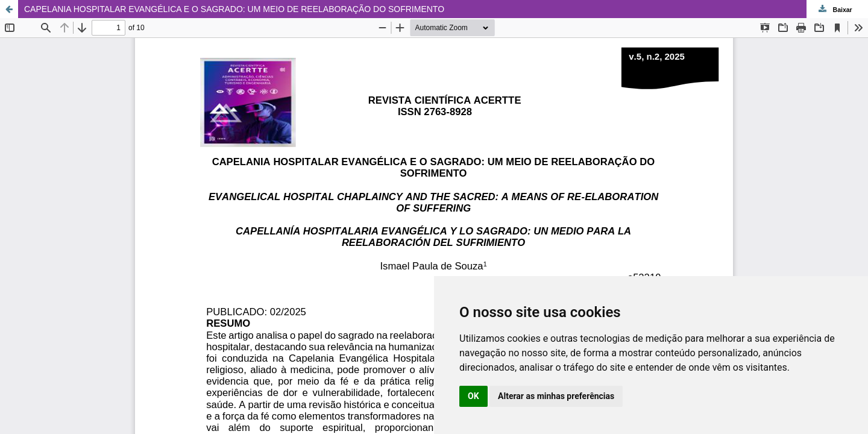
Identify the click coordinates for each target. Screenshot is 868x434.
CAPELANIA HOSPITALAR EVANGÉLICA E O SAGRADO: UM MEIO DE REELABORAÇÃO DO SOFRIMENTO (234, 9)
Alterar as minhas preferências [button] (556, 396)
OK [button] (473, 396)
